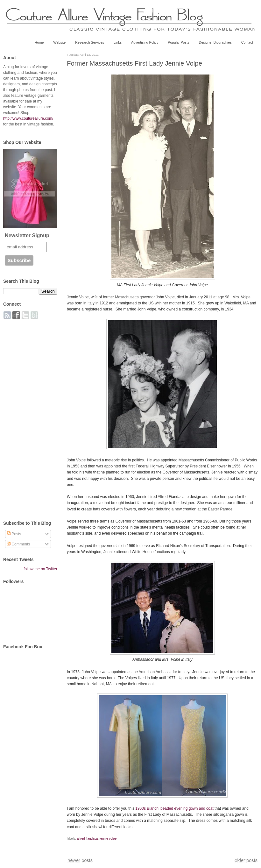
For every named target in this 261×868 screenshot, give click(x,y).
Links (118, 42)
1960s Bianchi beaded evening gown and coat (174, 808)
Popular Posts (178, 42)
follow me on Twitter (40, 569)
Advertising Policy (145, 42)
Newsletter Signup (27, 235)
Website (59, 42)
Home (39, 42)
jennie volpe (108, 839)
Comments (18, 544)
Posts (14, 534)
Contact (247, 42)
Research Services (90, 42)
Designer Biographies (215, 42)
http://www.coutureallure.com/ (28, 118)
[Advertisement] (29, 416)
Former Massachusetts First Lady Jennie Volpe (134, 63)
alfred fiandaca (88, 839)
